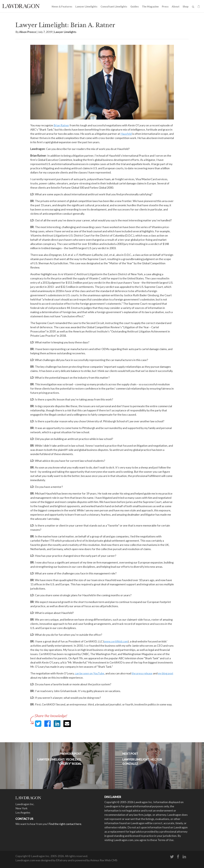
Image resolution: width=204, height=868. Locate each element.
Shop (186, 6)
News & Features (62, 6)
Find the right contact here (65, 824)
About (176, 6)
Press (165, 6)
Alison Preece (28, 32)
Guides (135, 6)
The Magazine (150, 6)
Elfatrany (62, 860)
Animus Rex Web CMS (104, 860)
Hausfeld (126, 134)
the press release (142, 673)
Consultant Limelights (114, 6)
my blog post (166, 673)
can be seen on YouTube (90, 673)
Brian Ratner (61, 125)
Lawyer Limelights (86, 6)
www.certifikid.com (116, 641)
